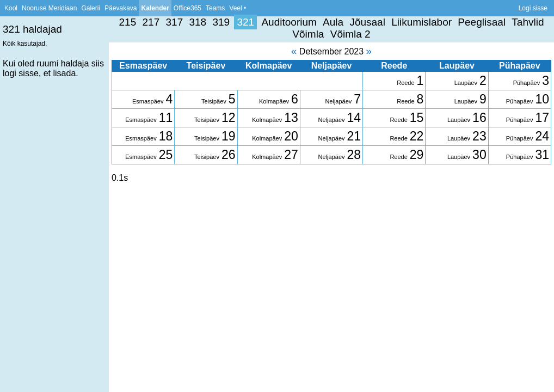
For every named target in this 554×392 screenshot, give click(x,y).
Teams (215, 8)
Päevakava (121, 8)
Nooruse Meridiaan (49, 8)
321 (245, 22)
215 (128, 22)
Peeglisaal (482, 22)
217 (151, 22)
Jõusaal (367, 22)
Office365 (187, 8)
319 (221, 22)
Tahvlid (528, 22)
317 (175, 22)
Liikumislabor (421, 22)
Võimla (308, 34)
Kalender (155, 8)
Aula (333, 22)
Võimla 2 (350, 34)
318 (198, 22)
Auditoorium (289, 22)
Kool (11, 8)
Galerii (91, 8)
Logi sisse (533, 8)
